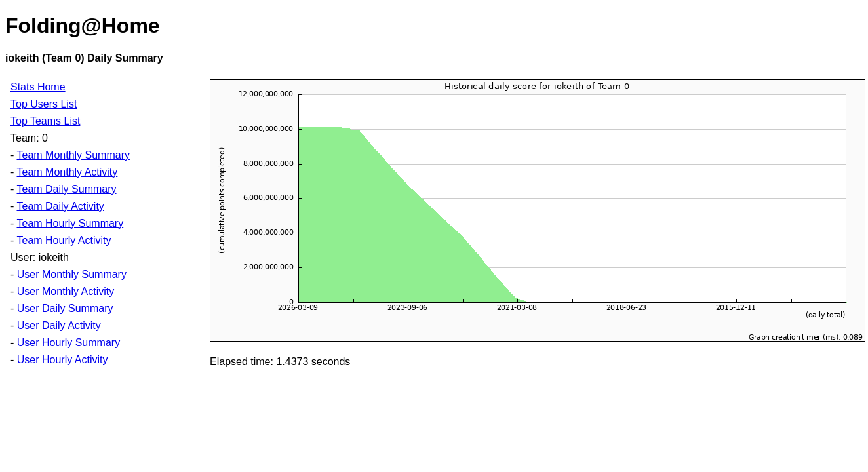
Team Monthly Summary (73, 155)
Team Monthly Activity (67, 172)
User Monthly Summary (72, 274)
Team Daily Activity (60, 206)
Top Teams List (45, 121)
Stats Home (38, 87)
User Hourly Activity (63, 360)
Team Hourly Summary (70, 223)
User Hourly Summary (69, 343)
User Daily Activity (59, 325)
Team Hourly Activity (64, 240)
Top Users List (44, 104)
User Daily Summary (65, 308)
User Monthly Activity (66, 291)
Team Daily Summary (66, 189)
